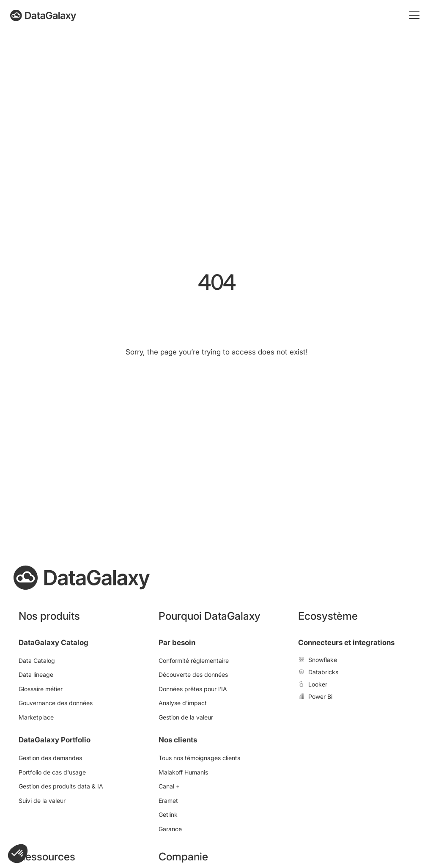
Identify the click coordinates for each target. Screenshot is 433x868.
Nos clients (178, 740)
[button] (18, 854)
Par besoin (177, 643)
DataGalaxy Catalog (53, 643)
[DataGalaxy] (43, 15)
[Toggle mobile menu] (414, 15)
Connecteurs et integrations (346, 643)
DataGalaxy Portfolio (55, 740)
